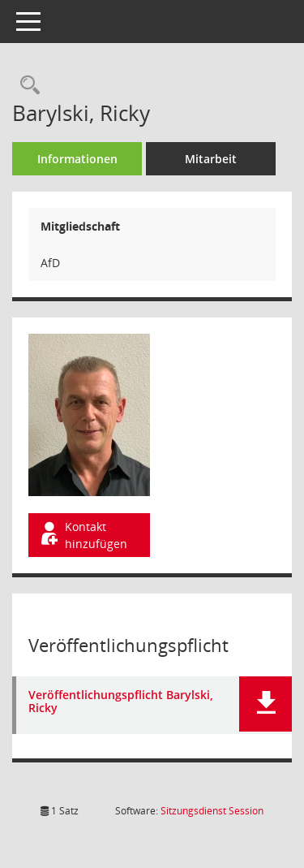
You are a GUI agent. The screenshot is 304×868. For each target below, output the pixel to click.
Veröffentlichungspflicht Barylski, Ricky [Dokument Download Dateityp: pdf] (121, 702)
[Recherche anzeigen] (26, 86)
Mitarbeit (211, 159)
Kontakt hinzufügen (83, 535)
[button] (265, 704)
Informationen (77, 159)
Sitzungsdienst (212, 811)
